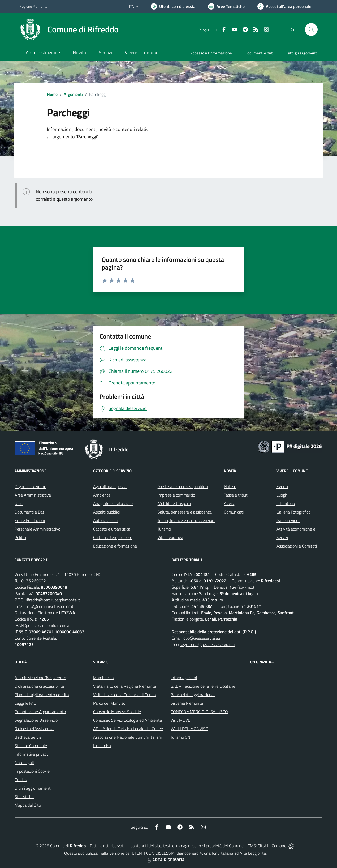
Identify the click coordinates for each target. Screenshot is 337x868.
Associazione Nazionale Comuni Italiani (127, 737)
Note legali (24, 763)
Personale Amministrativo (37, 529)
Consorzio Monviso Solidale (117, 712)
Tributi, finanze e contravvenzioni (186, 520)
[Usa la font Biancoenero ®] (173, 6)
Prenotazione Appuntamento (40, 712)
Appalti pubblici (106, 512)
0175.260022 (34, 581)
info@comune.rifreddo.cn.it (50, 606)
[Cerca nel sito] (311, 29)
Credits (21, 780)
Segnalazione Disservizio (36, 720)
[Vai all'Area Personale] (284, 6)
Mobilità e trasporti (174, 503)
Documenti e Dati (30, 512)
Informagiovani (184, 678)
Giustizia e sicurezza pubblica (183, 486)
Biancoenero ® (189, 853)
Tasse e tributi (236, 495)
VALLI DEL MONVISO (189, 729)
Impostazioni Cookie (32, 771)
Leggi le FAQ (26, 703)
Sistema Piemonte (187, 703)
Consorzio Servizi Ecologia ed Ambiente (128, 720)
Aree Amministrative (33, 495)
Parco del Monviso (109, 703)
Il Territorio (286, 503)
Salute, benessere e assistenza (185, 512)
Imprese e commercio (176, 495)
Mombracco (103, 678)
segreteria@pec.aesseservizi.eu (207, 644)
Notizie (230, 486)
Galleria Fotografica (293, 512)
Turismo (164, 529)
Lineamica (102, 746)
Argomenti (73, 94)
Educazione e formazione (115, 546)
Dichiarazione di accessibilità (39, 686)
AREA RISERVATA (165, 860)
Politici (20, 537)
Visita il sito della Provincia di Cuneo (124, 695)
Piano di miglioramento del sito (42, 695)
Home (52, 94)
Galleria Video (288, 520)
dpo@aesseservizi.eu (202, 638)
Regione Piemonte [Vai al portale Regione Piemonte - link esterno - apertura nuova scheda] (33, 6)
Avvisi (229, 503)
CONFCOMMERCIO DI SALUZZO (199, 712)
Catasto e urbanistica (112, 529)
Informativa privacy (32, 754)
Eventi (282, 486)
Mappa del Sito (28, 805)
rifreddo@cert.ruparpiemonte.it (53, 600)
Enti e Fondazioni (30, 520)
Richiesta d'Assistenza (34, 729)
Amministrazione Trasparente (40, 678)
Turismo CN (180, 737)
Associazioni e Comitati (297, 546)
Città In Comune (272, 846)
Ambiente (102, 495)
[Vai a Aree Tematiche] (226, 6)
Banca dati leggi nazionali (193, 695)
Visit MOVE (180, 720)
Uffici (19, 503)
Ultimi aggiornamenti (33, 788)
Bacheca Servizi (28, 737)
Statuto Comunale (31, 746)
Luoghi (282, 495)
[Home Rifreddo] (69, 29)
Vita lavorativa (170, 537)
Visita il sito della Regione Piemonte (125, 686)
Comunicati (234, 512)
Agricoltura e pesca (110, 486)
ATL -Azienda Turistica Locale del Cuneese (130, 729)
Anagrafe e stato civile (113, 503)
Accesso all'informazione (211, 53)
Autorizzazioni (105, 520)
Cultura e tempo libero (113, 537)
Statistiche (24, 797)
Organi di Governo (30, 486)
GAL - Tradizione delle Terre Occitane (203, 686)
